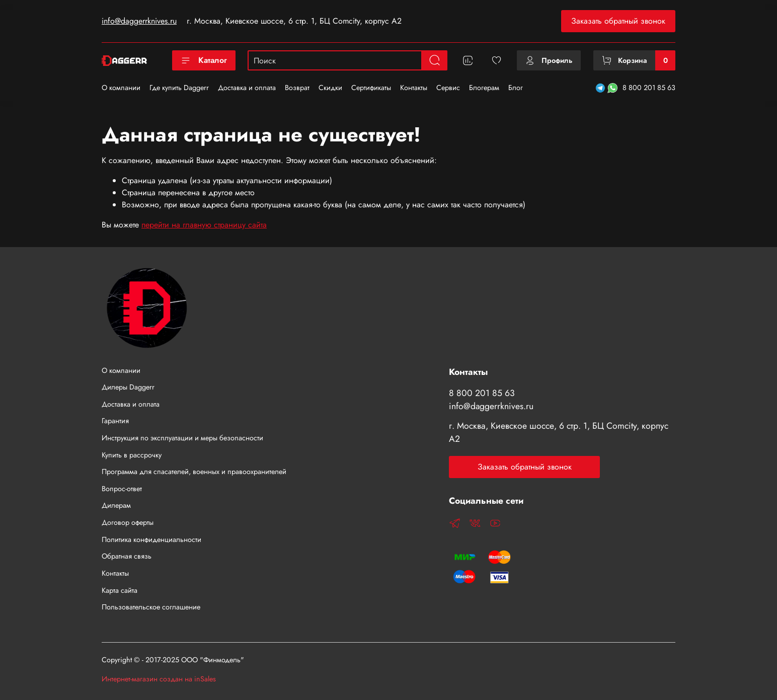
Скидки (330, 88)
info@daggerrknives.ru (139, 21)
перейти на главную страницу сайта (204, 225)
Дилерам (116, 505)
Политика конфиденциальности (151, 539)
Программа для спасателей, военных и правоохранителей (194, 472)
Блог (516, 88)
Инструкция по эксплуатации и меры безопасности (182, 438)
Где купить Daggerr (179, 88)
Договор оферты (128, 522)
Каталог (204, 60)
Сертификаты (371, 88)
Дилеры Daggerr (128, 387)
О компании (121, 88)
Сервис (448, 88)
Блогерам (484, 88)
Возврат (297, 88)
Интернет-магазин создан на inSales (159, 679)
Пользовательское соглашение (151, 607)
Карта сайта (120, 590)
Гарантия (115, 421)
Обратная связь (127, 556)
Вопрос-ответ (122, 489)
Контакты (414, 88)
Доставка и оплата (247, 88)
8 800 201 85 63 (649, 88)
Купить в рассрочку (132, 455)
